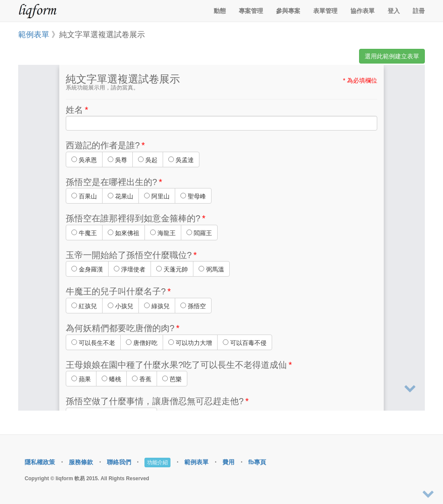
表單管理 (325, 11)
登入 (394, 11)
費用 (228, 462)
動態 (220, 11)
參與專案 (288, 11)
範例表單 (34, 35)
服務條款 (81, 462)
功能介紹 (157, 463)
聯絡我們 (119, 462)
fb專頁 (257, 462)
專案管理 (251, 11)
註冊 (419, 11)
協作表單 (363, 11)
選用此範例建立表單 (392, 56)
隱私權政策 (40, 462)
